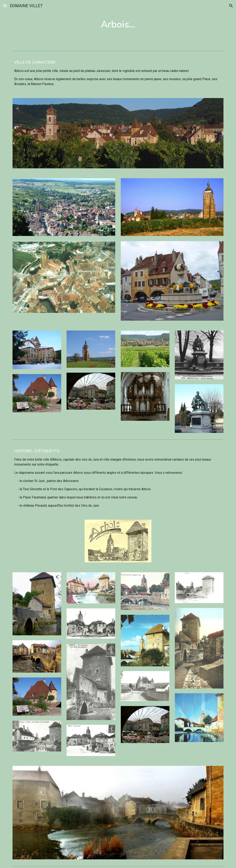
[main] (118, 25)
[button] (5, 6)
